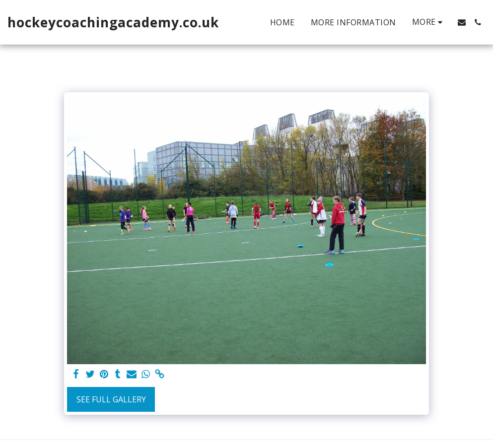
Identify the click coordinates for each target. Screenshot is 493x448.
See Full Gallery (111, 399)
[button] (462, 22)
